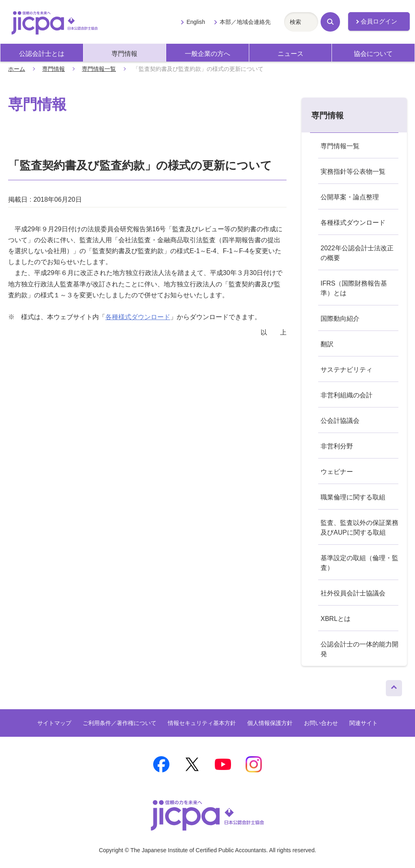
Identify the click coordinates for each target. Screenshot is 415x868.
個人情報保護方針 (270, 723)
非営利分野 (337, 446)
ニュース (291, 54)
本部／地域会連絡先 (245, 22)
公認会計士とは (42, 54)
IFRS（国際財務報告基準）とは (354, 288)
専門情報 (124, 54)
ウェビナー (337, 472)
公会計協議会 (340, 421)
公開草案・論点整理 (350, 197)
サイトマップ (54, 723)
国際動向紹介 (340, 319)
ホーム (17, 69)
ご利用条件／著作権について (120, 723)
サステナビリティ (347, 370)
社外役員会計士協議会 (353, 593)
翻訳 (327, 344)
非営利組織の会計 (347, 395)
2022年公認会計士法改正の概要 (357, 253)
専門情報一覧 (99, 69)
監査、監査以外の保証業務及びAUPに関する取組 (359, 528)
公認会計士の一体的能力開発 (359, 649)
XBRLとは (336, 619)
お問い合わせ (321, 723)
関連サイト (364, 723)
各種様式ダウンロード (138, 317)
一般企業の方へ (207, 54)
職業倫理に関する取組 (353, 497)
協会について (373, 54)
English (196, 22)
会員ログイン (379, 21)
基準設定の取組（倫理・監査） (359, 563)
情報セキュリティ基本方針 (202, 723)
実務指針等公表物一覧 (353, 172)
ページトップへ (394, 686)
